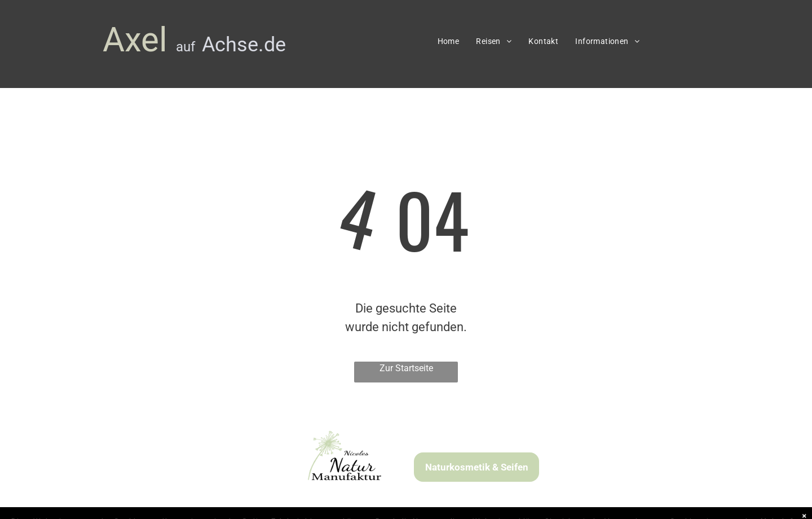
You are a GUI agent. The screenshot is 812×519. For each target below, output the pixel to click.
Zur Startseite (406, 368)
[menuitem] (449, 41)
